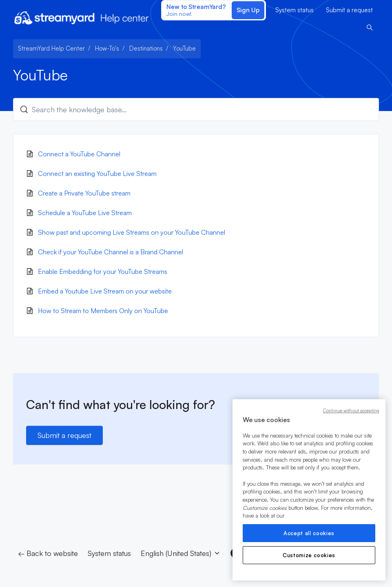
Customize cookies (309, 555)
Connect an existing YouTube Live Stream (97, 173)
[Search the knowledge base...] (196, 109)
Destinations (146, 48)
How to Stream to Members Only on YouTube (103, 311)
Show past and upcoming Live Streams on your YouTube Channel (132, 232)
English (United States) (181, 553)
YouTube (184, 48)
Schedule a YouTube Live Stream (85, 213)
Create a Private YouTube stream (84, 193)
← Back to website (48, 553)
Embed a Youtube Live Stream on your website (105, 291)
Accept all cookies (309, 533)
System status (295, 10)
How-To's (107, 48)
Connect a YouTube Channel (79, 154)
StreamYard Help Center (51, 48)
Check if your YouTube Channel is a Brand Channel (111, 252)
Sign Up (248, 10)
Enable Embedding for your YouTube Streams (103, 271)
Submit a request (349, 10)
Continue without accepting (351, 411)
